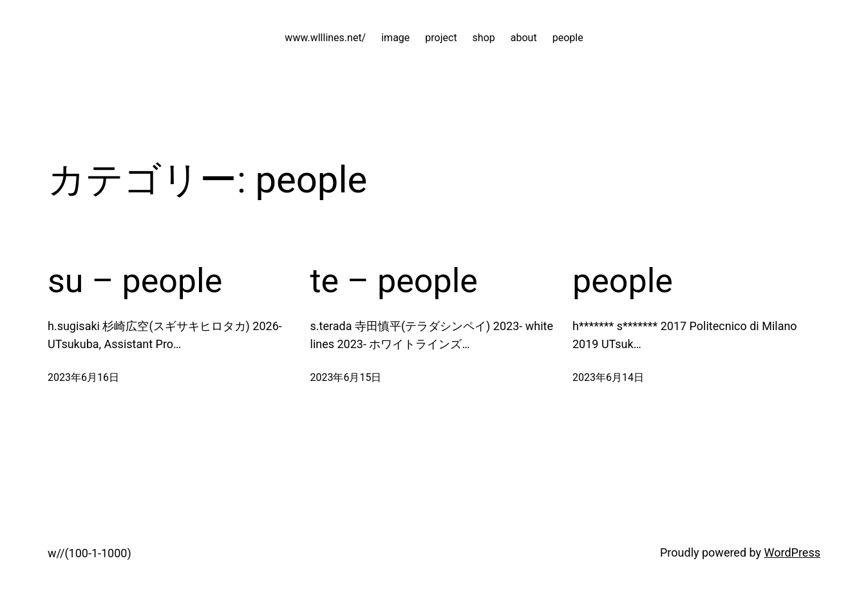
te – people (394, 281)
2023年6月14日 (608, 377)
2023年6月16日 (83, 377)
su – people (135, 281)
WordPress (792, 552)
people (623, 281)
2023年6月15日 (346, 377)
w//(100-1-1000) (90, 553)
